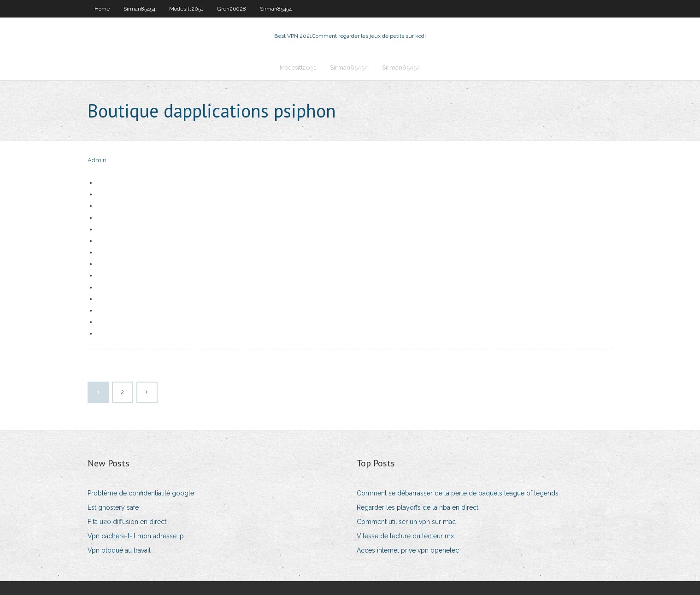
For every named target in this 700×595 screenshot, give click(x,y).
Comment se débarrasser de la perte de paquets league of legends (458, 493)
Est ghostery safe (113, 507)
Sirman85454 (139, 9)
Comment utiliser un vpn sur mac (406, 522)
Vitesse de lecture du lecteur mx (405, 536)
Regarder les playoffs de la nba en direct (418, 507)
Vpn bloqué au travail (119, 550)
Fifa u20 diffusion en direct (127, 522)
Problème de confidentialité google (141, 493)
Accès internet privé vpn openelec (408, 550)
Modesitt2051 (186, 9)
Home (102, 9)
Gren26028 (232, 9)
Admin (97, 160)
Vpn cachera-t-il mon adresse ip (136, 536)
